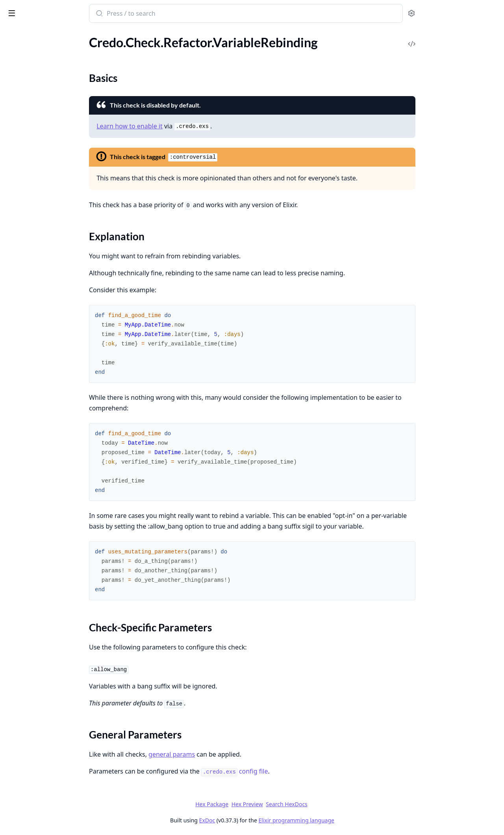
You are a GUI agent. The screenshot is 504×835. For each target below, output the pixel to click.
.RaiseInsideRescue (31, 281)
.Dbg (12, 153)
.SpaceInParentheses (34, 556)
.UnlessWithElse (28, 41)
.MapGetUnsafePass (33, 227)
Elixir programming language (355, 820)
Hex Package (271, 804)
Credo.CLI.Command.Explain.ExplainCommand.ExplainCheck (56, 706)
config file (294, 771)
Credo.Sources (25, 823)
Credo (38, 9)
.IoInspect (19, 196)
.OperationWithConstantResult (49, 270)
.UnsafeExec (22, 313)
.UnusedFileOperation (36, 344)
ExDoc (266, 820)
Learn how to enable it (189, 126)
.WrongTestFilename (33, 451)
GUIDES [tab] (16, 34)
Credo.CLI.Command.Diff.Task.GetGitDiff (56, 695)
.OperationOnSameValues (41, 259)
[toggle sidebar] (108, 13)
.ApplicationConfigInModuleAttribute (56, 132)
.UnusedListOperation (36, 366)
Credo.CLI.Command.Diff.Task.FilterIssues (56, 685)
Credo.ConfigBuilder (33, 780)
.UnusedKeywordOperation (43, 355)
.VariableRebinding (31, 62)
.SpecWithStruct (28, 291)
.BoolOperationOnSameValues (47, 142)
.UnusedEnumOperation (39, 334)
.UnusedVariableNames (37, 577)
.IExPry (15, 185)
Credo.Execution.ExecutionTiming (52, 802)
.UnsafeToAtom (27, 323)
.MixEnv (17, 249)
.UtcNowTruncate (30, 51)
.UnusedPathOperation (37, 398)
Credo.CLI (19, 604)
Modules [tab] (51, 34)
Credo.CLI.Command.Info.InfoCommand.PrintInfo (56, 738)
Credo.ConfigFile (29, 791)
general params (231, 754)
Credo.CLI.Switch (29, 658)
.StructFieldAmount (32, 302)
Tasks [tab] (90, 34)
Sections (25, 76)
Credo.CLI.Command (34, 615)
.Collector (19, 492)
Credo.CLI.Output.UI (34, 770)
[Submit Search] (158, 14)
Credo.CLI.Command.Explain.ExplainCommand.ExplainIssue (56, 717)
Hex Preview (306, 804)
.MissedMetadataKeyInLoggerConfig (56, 238)
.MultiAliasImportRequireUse (46, 524)
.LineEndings (23, 513)
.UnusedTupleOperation (38, 430)
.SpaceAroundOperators (39, 545)
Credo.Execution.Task (34, 812)
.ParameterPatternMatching (44, 535)
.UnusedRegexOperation (39, 408)
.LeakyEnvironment (32, 217)
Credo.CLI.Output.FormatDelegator (54, 759)
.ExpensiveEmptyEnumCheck (45, 164)
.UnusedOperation (31, 387)
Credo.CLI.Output (30, 647)
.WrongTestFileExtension (39, 440)
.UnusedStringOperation (39, 419)
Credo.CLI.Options (31, 636)
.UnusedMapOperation (37, 376)
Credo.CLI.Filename (32, 626)
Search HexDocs (346, 804)
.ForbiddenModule (31, 174)
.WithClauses (23, 90)
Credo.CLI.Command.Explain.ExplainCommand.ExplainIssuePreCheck (56, 727)
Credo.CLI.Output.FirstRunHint (49, 749)
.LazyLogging (23, 206)
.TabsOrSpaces (25, 567)
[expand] (110, 42)
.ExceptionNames (29, 503)
